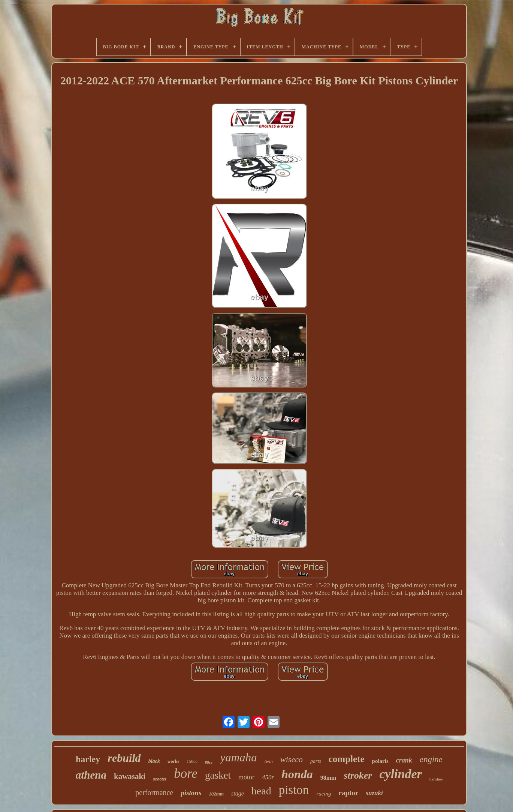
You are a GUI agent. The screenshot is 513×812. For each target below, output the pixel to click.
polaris (380, 761)
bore (186, 774)
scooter (160, 779)
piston (294, 790)
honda (297, 774)
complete (347, 759)
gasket (218, 775)
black (154, 761)
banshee (436, 779)
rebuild (124, 758)
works (173, 761)
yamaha (239, 757)
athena (91, 775)
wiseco (292, 759)
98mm (328, 778)
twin (269, 761)
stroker (358, 775)
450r (268, 777)
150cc (192, 761)
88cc (209, 762)
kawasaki (130, 776)
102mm (216, 794)
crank (404, 760)
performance (154, 792)
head (261, 791)
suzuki (374, 793)
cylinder (400, 774)
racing (324, 794)
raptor (349, 793)
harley (88, 759)
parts (316, 761)
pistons (191, 793)
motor (246, 777)
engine (431, 759)
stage (238, 793)
